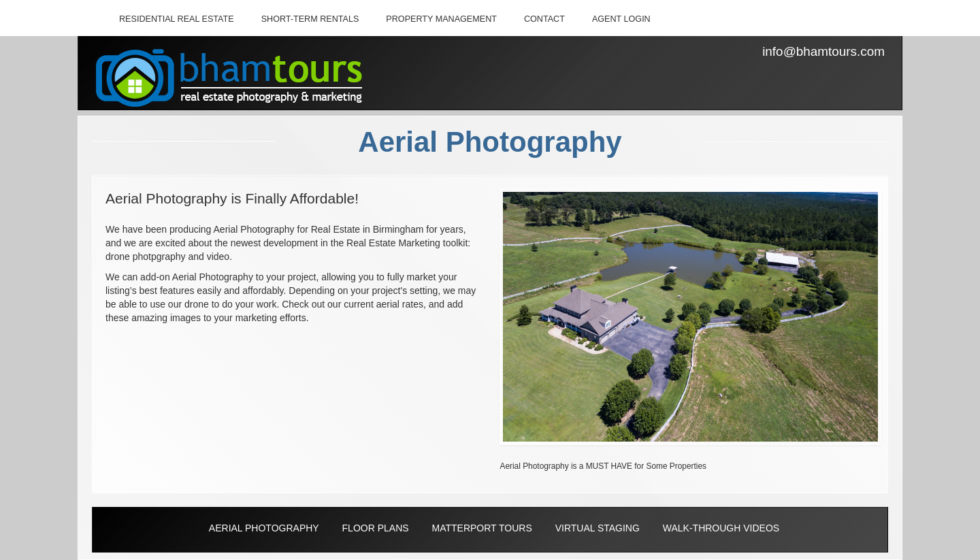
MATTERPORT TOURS (481, 528)
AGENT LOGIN (621, 19)
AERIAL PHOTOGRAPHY (264, 528)
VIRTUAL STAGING (598, 528)
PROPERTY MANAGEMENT (441, 19)
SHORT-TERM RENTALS (310, 19)
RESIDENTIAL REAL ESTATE (177, 19)
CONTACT (544, 19)
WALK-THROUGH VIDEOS (721, 528)
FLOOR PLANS (376, 528)
